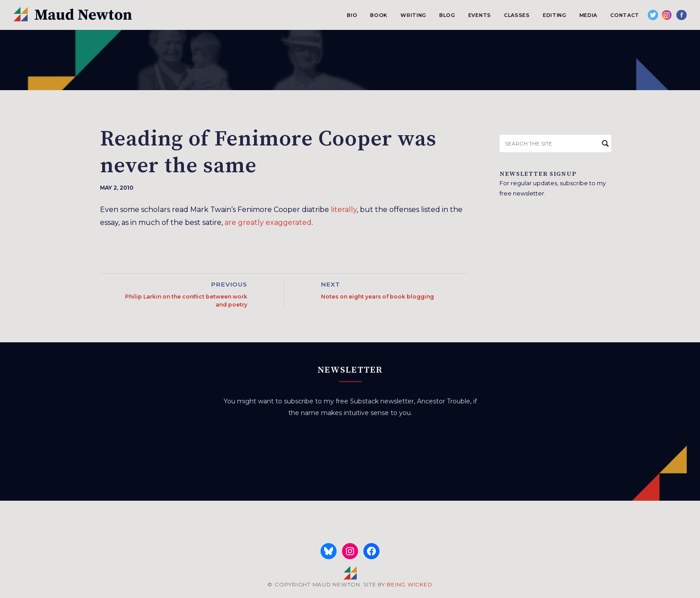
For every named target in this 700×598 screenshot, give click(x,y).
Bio (352, 15)
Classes (517, 15)
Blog (447, 15)
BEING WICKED (409, 584)
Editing (555, 15)
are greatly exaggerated (268, 222)
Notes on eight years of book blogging (377, 297)
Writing (413, 15)
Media (588, 15)
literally (344, 210)
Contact (625, 15)
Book (379, 15)
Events (480, 15)
